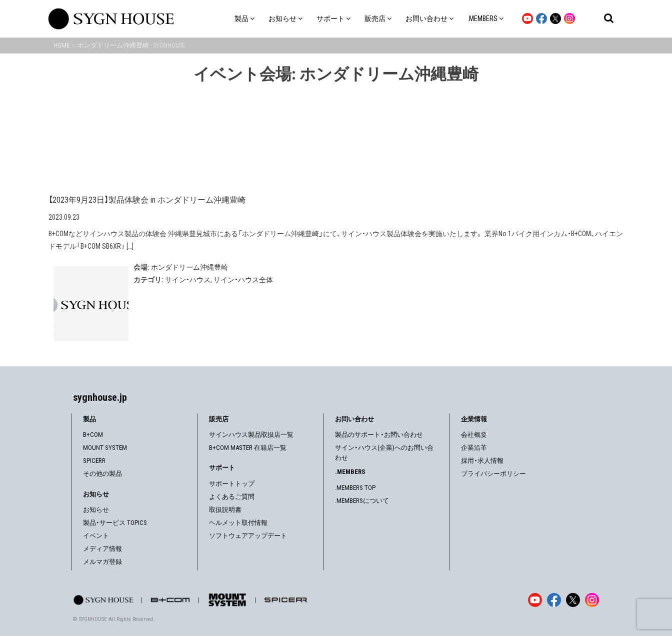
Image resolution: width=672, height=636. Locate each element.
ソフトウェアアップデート (248, 536)
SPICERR (94, 461)
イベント (96, 536)
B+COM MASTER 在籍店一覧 (248, 448)
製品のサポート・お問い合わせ (379, 435)
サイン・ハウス (188, 280)
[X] (573, 600)
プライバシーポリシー (493, 474)
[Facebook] (554, 600)
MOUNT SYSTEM (105, 448)
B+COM (93, 435)
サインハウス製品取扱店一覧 (251, 435)
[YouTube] (535, 600)
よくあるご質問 (232, 497)
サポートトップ (232, 484)
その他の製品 (102, 474)
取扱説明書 (225, 510)
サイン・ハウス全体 (243, 280)
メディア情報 (102, 549)
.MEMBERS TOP (355, 488)
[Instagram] (592, 600)
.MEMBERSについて (362, 501)
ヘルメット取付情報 (238, 523)
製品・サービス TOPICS (115, 523)
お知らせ (96, 510)
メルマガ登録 (102, 562)
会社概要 (474, 435)
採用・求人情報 (482, 461)
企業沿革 (474, 448)
